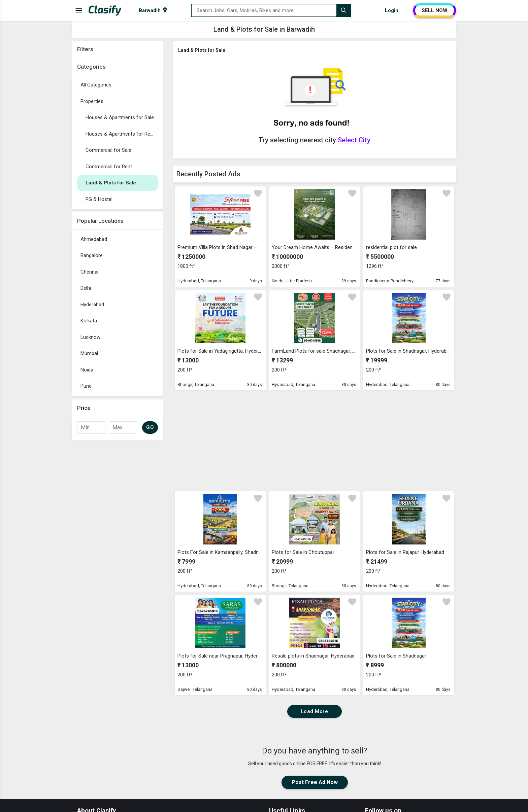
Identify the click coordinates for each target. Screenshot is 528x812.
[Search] (343, 10)
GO (150, 427)
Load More (315, 711)
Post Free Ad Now (315, 782)
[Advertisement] (118, 545)
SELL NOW (435, 10)
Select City (354, 140)
